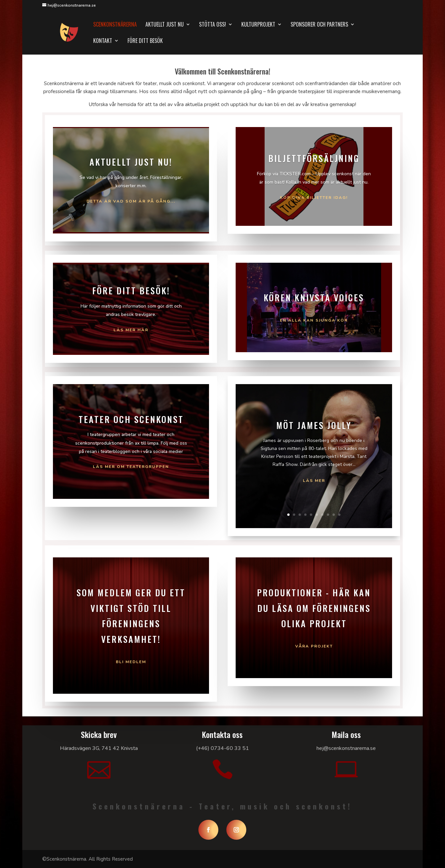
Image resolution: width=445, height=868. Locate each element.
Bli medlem (131, 662)
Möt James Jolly (314, 425)
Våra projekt (314, 646)
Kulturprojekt (258, 25)
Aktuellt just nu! (131, 162)
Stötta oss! (213, 25)
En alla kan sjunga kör (314, 320)
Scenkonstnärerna (115, 25)
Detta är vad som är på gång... (131, 201)
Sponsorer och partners (319, 25)
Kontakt (103, 41)
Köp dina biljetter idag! (314, 198)
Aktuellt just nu (165, 25)
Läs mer (314, 481)
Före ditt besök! (131, 290)
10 (339, 515)
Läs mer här (131, 330)
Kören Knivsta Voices (314, 297)
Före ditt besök (145, 41)
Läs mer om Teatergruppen (131, 467)
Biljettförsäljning (314, 158)
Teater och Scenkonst (131, 419)
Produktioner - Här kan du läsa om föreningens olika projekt (314, 608)
